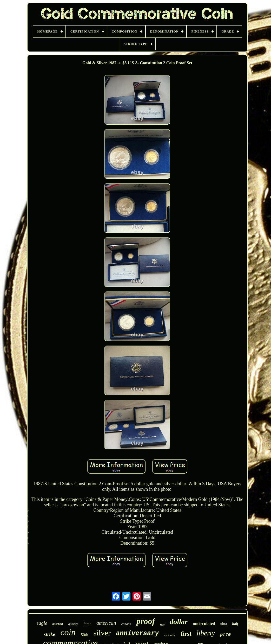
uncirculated (204, 624)
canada (126, 624)
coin (68, 632)
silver (102, 633)
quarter (73, 624)
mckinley (170, 635)
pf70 (225, 635)
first (186, 634)
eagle (42, 623)
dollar (179, 622)
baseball (58, 624)
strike (49, 634)
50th (84, 635)
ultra (224, 624)
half (235, 624)
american (106, 623)
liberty (206, 633)
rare (162, 625)
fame (87, 624)
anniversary (137, 633)
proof (146, 621)
